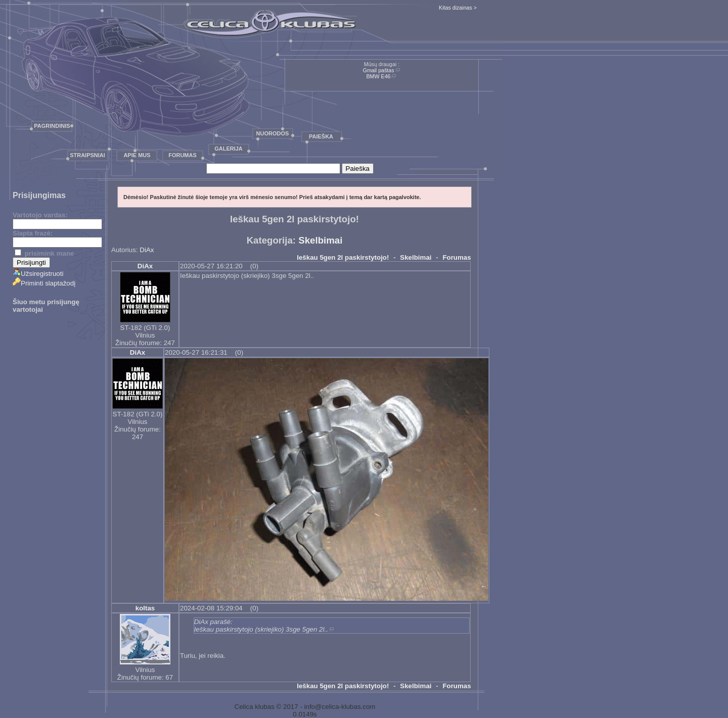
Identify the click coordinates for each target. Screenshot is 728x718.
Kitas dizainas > (458, 8)
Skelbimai (320, 240)
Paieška (321, 136)
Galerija (229, 149)
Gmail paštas (378, 70)
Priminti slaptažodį (44, 283)
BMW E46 (379, 76)
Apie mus (137, 155)
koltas (145, 608)
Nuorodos (273, 133)
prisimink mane (44, 253)
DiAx (147, 250)
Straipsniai (87, 155)
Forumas (183, 155)
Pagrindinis (52, 126)
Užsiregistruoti (38, 274)
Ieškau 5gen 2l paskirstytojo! (343, 257)
